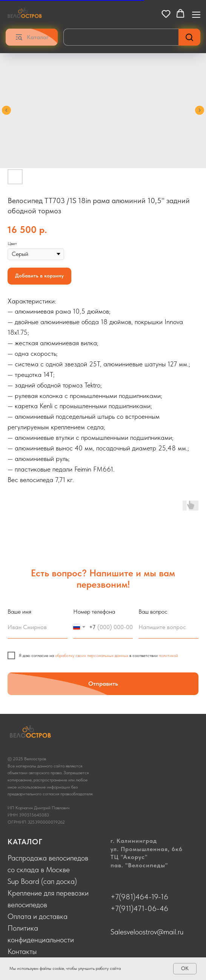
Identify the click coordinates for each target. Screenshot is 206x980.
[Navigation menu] (196, 14)
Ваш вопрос (153, 612)
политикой (168, 655)
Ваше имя (19, 612)
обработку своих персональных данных (92, 655)
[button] (166, 14)
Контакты (22, 951)
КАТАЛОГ (25, 842)
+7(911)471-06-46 (139, 908)
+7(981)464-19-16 (139, 897)
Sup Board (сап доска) (42, 881)
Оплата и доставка (38, 916)
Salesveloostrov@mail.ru (147, 932)
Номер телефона (94, 612)
